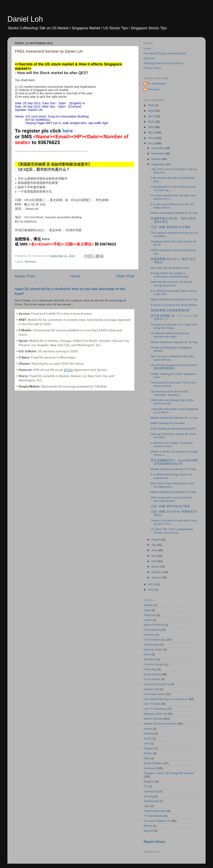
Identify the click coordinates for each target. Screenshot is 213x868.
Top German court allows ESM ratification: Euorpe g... (169, 393)
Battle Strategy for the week (168, 423)
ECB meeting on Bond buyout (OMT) (173, 429)
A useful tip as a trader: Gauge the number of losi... (172, 445)
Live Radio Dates (154, 694)
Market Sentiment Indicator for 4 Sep (173, 492)
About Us (149, 58)
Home (75, 276)
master (148, 729)
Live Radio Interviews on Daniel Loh (166, 699)
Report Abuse (154, 842)
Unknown (154, 89)
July (154, 545)
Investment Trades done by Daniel (165, 53)
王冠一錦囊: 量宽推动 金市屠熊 (171, 227)
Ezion (147, 654)
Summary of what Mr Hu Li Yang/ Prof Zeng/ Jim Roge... (174, 326)
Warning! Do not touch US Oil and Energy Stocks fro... (172, 284)
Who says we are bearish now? (170, 268)
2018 (151, 111)
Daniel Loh (25, 19)
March (156, 567)
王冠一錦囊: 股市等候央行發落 (170, 506)
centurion (149, 635)
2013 (151, 138)
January (157, 577)
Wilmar (148, 826)
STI (146, 786)
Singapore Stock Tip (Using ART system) (169, 773)
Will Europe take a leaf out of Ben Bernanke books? (171, 499)
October (157, 159)
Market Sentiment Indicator (160, 724)
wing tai (148, 831)
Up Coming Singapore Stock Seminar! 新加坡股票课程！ (174, 367)
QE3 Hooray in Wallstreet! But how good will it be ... (172, 358)
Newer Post (25, 276)
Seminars (30, 262)
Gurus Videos (152, 679)
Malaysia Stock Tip (155, 714)
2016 (151, 122)
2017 (151, 116)
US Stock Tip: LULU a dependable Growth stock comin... (172, 531)
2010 (151, 590)
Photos (148, 753)
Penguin (149, 748)
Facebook (150, 659)
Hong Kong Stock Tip (157, 684)
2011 (151, 584)
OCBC (148, 738)
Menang (149, 734)
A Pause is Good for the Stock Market (174, 305)
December (158, 148)
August (156, 539)
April (154, 561)
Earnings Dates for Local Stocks (163, 63)
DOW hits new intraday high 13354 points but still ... (172, 402)
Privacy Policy (152, 68)
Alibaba (148, 605)
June (155, 550)
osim (147, 743)
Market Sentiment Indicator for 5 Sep (173, 469)
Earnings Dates (153, 650)
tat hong (149, 796)
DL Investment (157, 83)
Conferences (152, 645)
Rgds (147, 758)
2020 (151, 105)
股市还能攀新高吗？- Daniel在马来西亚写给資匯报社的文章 (174, 462)
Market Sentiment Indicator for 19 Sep (174, 299)
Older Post (125, 276)
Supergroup (151, 791)
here (68, 131)
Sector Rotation (153, 763)
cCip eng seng (153, 630)
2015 (151, 127)
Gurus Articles (152, 674)
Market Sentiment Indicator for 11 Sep (174, 418)
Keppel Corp (151, 689)
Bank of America (154, 625)
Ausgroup (150, 615)
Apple (147, 610)
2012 (151, 143)
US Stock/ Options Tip (157, 821)
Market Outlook (153, 719)
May (154, 556)
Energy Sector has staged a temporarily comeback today (170, 275)
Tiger (147, 806)
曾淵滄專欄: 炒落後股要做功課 (170, 310)
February (157, 572)
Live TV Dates (152, 704)
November (158, 153)
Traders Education (155, 811)
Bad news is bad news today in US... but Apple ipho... (173, 485)
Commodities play (155, 640)
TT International (153, 816)
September (159, 164)
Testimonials (151, 801)
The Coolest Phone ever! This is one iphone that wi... (173, 384)
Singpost (149, 781)
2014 (151, 132)
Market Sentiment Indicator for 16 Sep (174, 342)
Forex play (150, 669)
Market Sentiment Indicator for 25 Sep (174, 213)
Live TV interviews (155, 709)
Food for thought (154, 664)
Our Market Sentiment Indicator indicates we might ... (170, 335)
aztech (148, 620)
